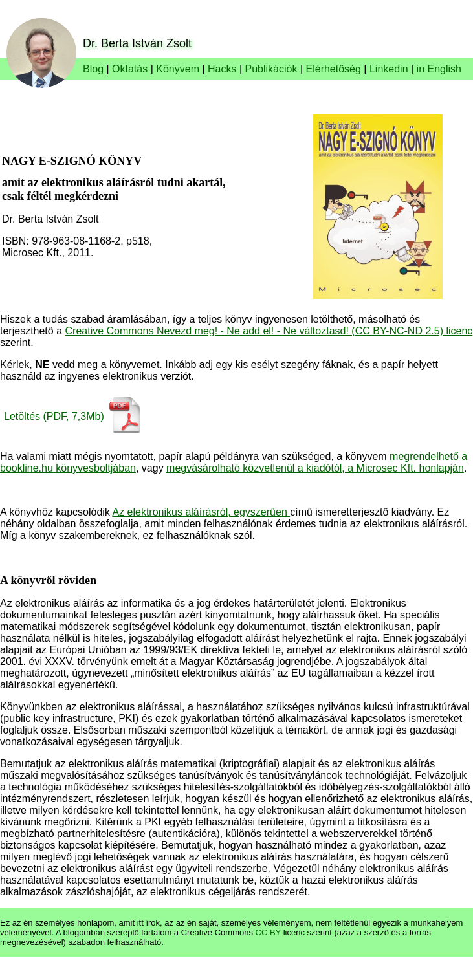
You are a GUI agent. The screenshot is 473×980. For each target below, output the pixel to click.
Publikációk (271, 69)
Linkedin (389, 69)
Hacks (222, 69)
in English (439, 69)
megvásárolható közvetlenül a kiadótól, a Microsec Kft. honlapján (315, 468)
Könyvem (178, 69)
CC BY (269, 932)
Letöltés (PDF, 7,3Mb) (54, 416)
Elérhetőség (334, 69)
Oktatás (130, 69)
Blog (93, 69)
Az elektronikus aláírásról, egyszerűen (201, 512)
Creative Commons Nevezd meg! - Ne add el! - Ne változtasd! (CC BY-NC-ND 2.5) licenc (269, 331)
